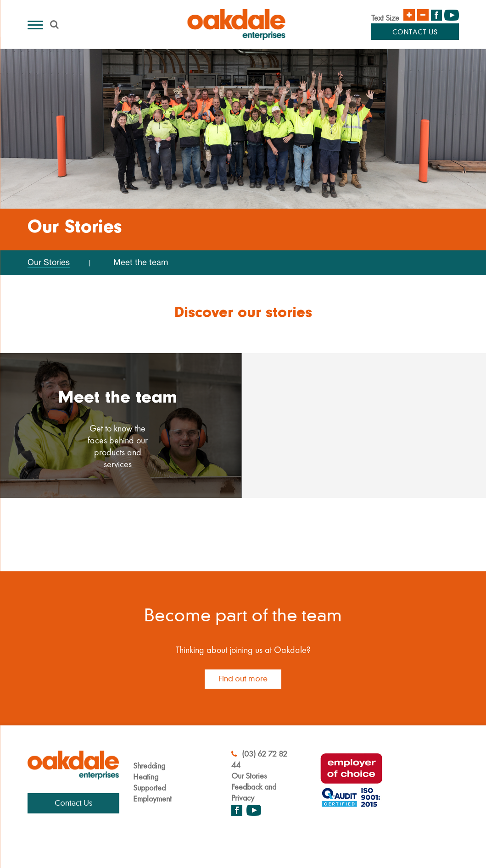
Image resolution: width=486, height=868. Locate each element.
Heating (146, 777)
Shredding (149, 766)
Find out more (243, 679)
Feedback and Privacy (254, 792)
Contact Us (415, 33)
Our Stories (49, 262)
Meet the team (141, 262)
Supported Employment (152, 793)
